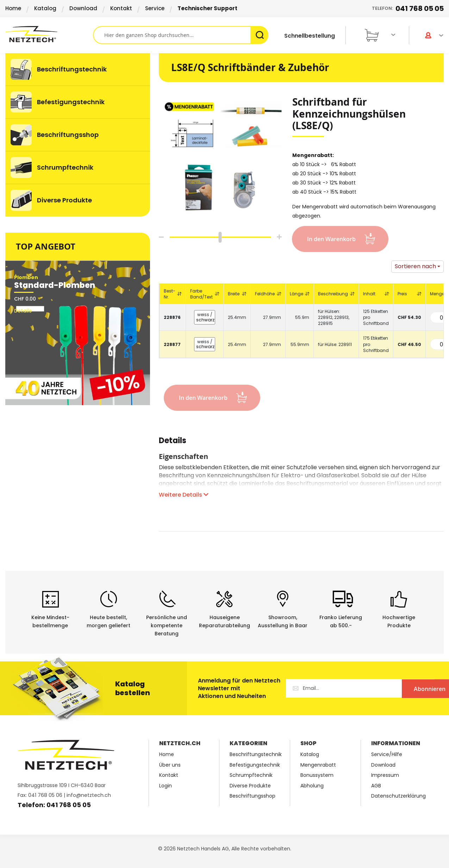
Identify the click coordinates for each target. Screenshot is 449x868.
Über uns (170, 765)
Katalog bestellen (133, 688)
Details (173, 442)
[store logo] (49, 34)
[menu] (78, 135)
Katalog (45, 8)
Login (166, 786)
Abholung (312, 786)
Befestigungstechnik (255, 765)
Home (13, 8)
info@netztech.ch (89, 795)
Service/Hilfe (387, 754)
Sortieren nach (415, 266)
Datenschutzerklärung (398, 796)
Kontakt (121, 8)
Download (83, 8)
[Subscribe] (405, 688)
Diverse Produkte (250, 786)
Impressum (385, 775)
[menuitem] (78, 69)
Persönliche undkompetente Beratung (167, 625)
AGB (376, 786)
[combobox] (181, 35)
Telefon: (408, 9)
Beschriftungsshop (252, 796)
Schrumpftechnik (251, 775)
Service (155, 8)
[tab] (173, 444)
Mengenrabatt (318, 765)
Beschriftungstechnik (256, 754)
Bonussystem (317, 775)
